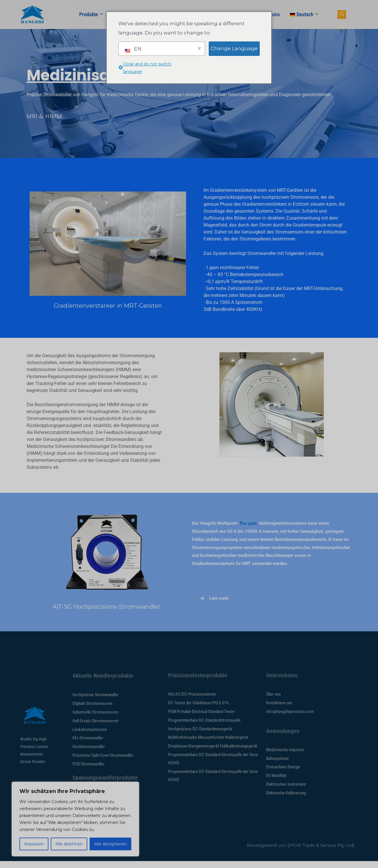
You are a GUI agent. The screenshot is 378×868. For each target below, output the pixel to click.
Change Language (234, 48)
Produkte (91, 14)
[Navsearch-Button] (342, 14)
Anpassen (34, 844)
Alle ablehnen (69, 844)
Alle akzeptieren (110, 844)
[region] (75, 819)
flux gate (248, 523)
